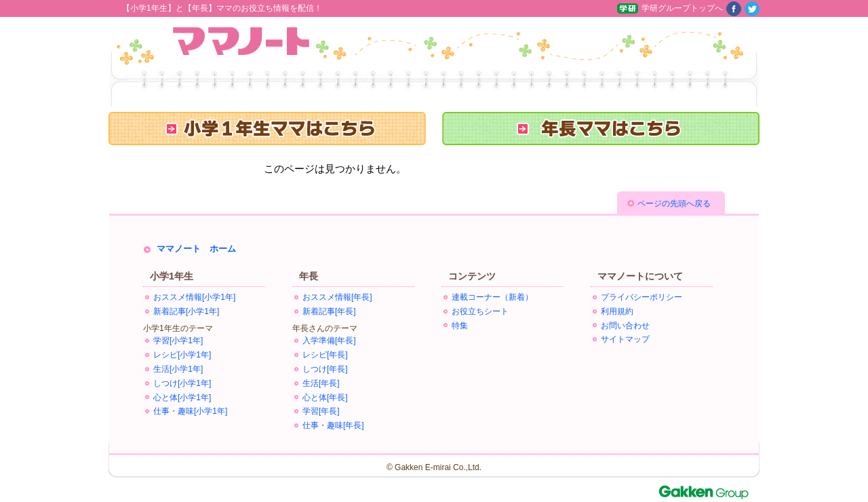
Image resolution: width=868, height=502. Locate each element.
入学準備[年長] (329, 341)
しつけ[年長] (325, 369)
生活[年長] (321, 383)
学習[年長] (321, 411)
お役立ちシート (480, 311)
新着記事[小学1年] (186, 311)
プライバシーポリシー (642, 297)
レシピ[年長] (325, 355)
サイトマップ (625, 339)
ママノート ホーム (196, 249)
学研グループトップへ (682, 8)
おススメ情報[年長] (337, 297)
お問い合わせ (625, 326)
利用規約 (617, 311)
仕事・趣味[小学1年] (190, 411)
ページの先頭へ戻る (674, 204)
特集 (460, 326)
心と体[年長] (325, 398)
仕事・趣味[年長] (333, 425)
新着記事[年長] (329, 311)
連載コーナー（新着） (492, 297)
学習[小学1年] (178, 341)
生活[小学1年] (178, 369)
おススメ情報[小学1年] (194, 297)
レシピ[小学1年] (182, 355)
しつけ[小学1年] (182, 383)
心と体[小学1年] (182, 398)
